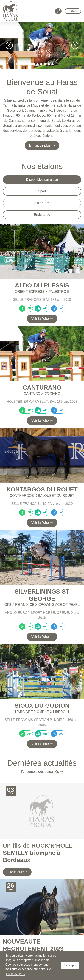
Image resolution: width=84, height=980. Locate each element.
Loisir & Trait (42, 203)
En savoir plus (42, 145)
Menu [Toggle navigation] (73, 11)
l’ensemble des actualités (42, 772)
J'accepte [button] (70, 965)
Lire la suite (17, 872)
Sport (42, 191)
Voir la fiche (42, 319)
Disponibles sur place (42, 180)
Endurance (42, 215)
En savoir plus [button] (15, 974)
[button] (9, 45)
